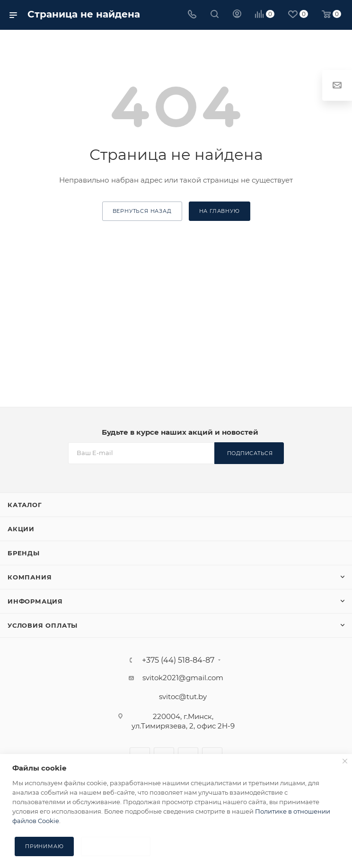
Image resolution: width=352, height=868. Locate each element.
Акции (21, 529)
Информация (35, 601)
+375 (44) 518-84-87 (178, 660)
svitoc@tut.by (183, 697)
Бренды (24, 553)
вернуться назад (142, 211)
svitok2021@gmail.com (183, 678)
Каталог (25, 505)
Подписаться (250, 453)
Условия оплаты (43, 625)
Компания (30, 577)
